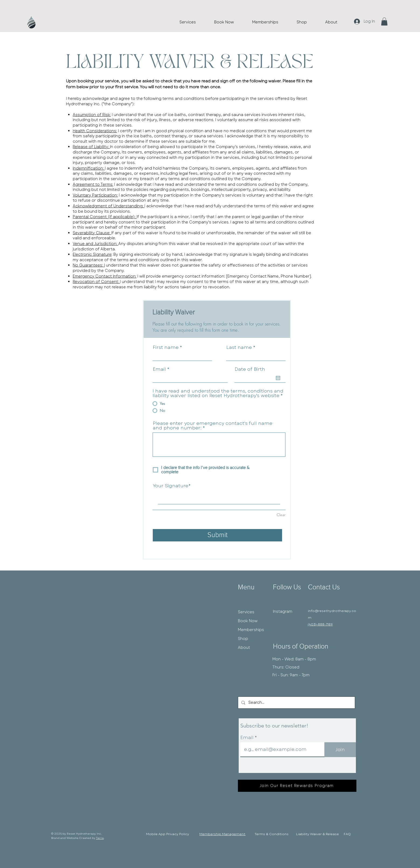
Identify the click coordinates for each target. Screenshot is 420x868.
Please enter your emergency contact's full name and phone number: (213, 426)
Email (159, 369)
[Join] (340, 750)
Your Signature (171, 486)
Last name (239, 347)
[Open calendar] (278, 378)
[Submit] (217, 535)
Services (246, 612)
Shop (243, 639)
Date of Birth (250, 369)
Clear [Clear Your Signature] (281, 515)
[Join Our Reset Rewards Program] (297, 786)
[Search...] (296, 703)
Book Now (248, 621)
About (244, 647)
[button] (384, 22)
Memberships (251, 630)
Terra (100, 838)
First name (166, 347)
